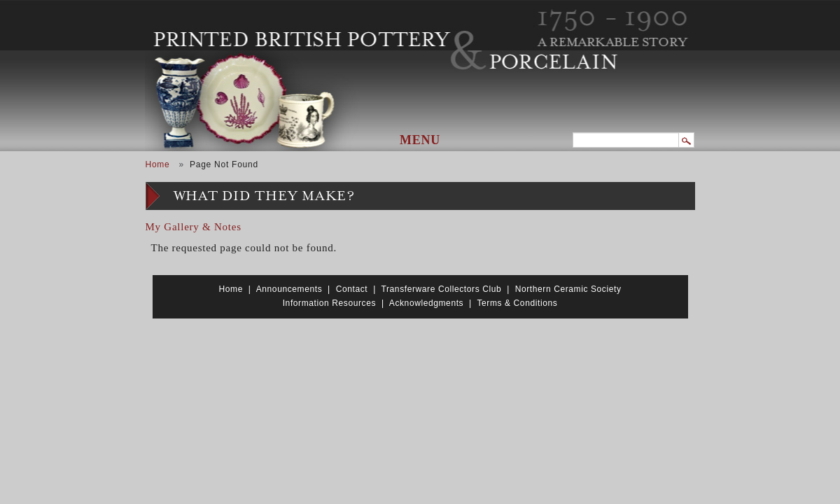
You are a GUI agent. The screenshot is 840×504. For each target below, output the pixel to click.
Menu (420, 140)
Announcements (289, 289)
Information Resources (329, 303)
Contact (352, 289)
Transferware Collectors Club (442, 289)
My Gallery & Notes (194, 227)
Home (158, 164)
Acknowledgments (426, 303)
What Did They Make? (264, 196)
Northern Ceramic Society (568, 289)
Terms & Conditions (517, 303)
